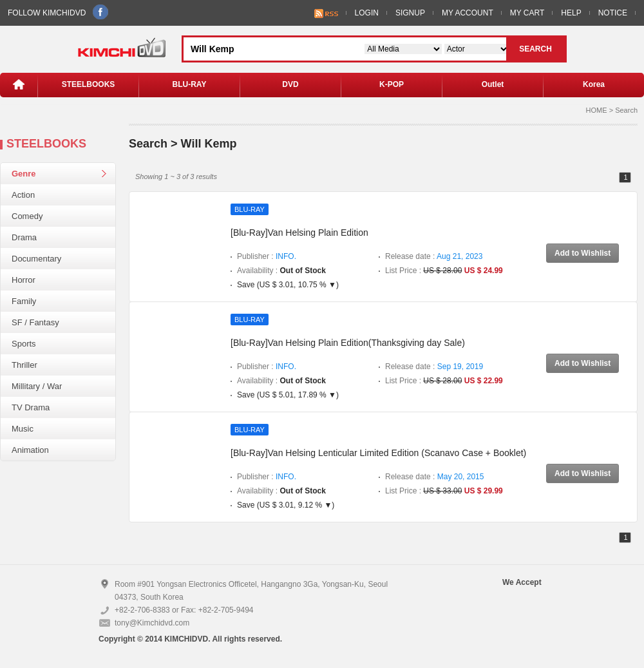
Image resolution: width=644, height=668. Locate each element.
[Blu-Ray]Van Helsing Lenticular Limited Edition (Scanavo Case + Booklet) (378, 453)
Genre (24, 174)
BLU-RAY (190, 84)
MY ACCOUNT (468, 13)
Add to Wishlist (582, 253)
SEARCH (535, 49)
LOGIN (367, 13)
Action (23, 195)
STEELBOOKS (89, 84)
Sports (24, 344)
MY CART (527, 13)
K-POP (392, 84)
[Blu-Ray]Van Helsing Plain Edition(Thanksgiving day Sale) (348, 343)
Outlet (493, 84)
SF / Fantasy (35, 322)
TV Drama (31, 407)
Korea (594, 84)
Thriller (24, 365)
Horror (24, 280)
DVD (290, 84)
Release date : (434, 256)
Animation (30, 450)
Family (24, 301)
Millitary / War (37, 386)
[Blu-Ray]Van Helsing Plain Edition (299, 233)
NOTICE (613, 13)
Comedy (27, 216)
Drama (24, 237)
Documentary (36, 259)
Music (23, 429)
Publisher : (267, 256)
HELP (571, 13)
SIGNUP (410, 13)
